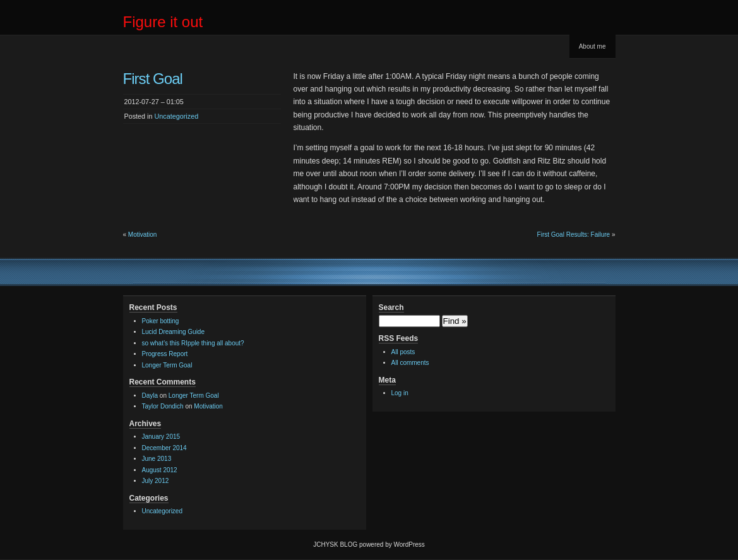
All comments (410, 363)
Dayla (150, 396)
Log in (400, 393)
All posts (403, 352)
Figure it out (163, 22)
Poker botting (161, 321)
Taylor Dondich (163, 406)
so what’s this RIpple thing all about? (193, 343)
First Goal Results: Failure (574, 235)
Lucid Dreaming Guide (174, 332)
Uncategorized (177, 116)
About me (592, 46)
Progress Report (165, 354)
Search (391, 307)
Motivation (143, 235)
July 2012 (156, 481)
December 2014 (164, 448)
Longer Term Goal (167, 365)
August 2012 (160, 470)
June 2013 (157, 459)
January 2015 (161, 437)
